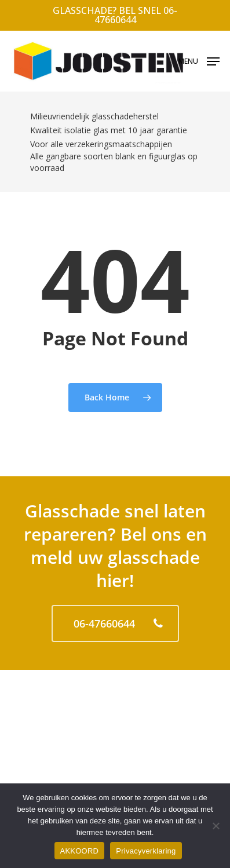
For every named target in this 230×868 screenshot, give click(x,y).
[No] (216, 826)
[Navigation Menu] (199, 60)
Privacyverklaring (146, 851)
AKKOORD (80, 851)
